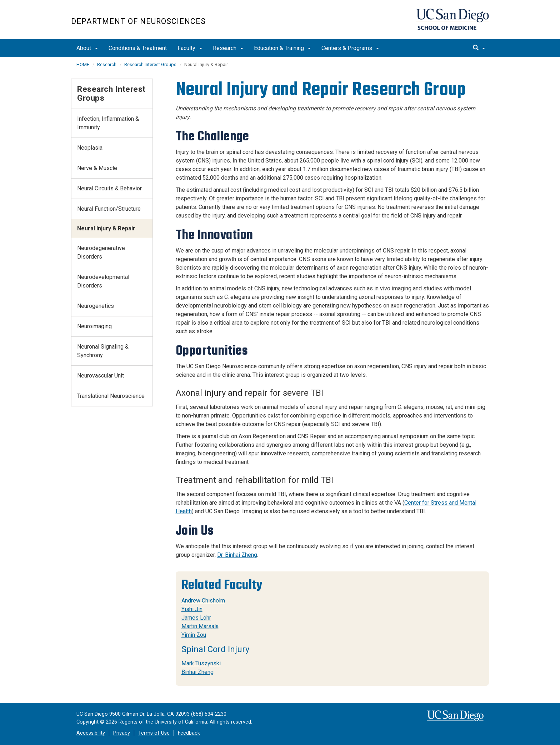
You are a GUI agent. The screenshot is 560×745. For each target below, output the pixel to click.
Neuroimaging (94, 326)
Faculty (190, 48)
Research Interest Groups (150, 64)
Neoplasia (90, 148)
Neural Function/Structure (109, 209)
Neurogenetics (96, 306)
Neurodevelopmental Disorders (103, 281)
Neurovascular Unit (101, 376)
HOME (83, 64)
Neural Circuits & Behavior (109, 188)
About (87, 48)
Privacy (122, 733)
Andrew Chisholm (203, 601)
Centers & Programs (350, 48)
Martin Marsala (200, 626)
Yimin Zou (194, 635)
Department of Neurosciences (138, 21)
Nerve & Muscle (97, 168)
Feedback (189, 733)
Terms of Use (154, 733)
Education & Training (282, 48)
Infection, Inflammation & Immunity (108, 123)
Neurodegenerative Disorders (101, 252)
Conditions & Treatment (138, 48)
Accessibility (91, 733)
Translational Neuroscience (111, 396)
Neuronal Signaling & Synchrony (103, 351)
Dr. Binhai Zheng (237, 555)
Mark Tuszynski (201, 663)
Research (228, 48)
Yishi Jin (192, 609)
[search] (479, 48)
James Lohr (196, 618)
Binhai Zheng (197, 672)
